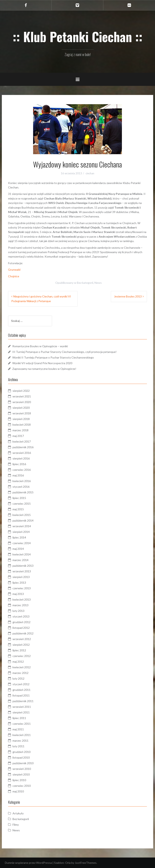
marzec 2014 (20, 560)
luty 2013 (18, 611)
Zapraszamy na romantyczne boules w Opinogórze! (44, 369)
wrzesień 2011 (22, 707)
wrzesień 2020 (22, 402)
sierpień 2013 (21, 577)
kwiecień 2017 (22, 441)
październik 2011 (23, 701)
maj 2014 (18, 549)
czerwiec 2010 (22, 786)
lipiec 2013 (19, 583)
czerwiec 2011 (22, 724)
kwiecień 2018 (22, 425)
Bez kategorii (85, 283)
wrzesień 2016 (22, 453)
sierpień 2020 (21, 408)
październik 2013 (23, 566)
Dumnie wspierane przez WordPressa (28, 863)
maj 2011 (18, 729)
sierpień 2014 (21, 532)
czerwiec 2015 (22, 504)
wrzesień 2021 (22, 396)
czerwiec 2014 (22, 543)
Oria (68, 863)
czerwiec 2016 (22, 470)
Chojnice (14, 276)
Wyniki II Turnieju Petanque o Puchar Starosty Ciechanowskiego (53, 357)
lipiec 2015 (19, 498)
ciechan (90, 173)
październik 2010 (23, 763)
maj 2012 (18, 662)
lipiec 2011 (19, 718)
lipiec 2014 (19, 537)
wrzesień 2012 (22, 639)
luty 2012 (18, 678)
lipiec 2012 (19, 650)
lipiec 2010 (19, 780)
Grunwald (14, 270)
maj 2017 (18, 436)
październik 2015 (23, 492)
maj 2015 (18, 509)
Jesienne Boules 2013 (128, 296)
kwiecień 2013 (22, 599)
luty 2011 (18, 746)
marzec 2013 (20, 605)
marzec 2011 (20, 741)
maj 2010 (18, 791)
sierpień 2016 (21, 458)
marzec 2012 (20, 673)
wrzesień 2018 (22, 413)
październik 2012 (23, 633)
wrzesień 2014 (22, 526)
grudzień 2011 (21, 690)
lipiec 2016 (19, 464)
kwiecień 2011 (22, 735)
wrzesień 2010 (22, 769)
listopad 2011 (21, 695)
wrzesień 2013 (22, 571)
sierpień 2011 (21, 712)
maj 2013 (18, 594)
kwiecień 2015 (22, 515)
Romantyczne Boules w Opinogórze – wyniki (40, 346)
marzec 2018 (20, 430)
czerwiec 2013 (22, 588)
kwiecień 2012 (22, 667)
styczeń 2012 (21, 684)
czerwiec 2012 (22, 656)
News (98, 283)
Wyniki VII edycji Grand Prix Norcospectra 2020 (42, 363)
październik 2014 (23, 520)
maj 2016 (18, 475)
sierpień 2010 (21, 774)
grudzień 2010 (21, 752)
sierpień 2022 (21, 391)
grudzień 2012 (21, 622)
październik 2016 (23, 447)
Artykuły (18, 813)
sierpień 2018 (21, 419)
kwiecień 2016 (22, 481)
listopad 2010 (21, 757)
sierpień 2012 (21, 645)
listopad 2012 (21, 628)
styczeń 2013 (21, 616)
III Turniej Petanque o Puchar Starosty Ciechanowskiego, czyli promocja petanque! (64, 352)
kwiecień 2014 (22, 554)
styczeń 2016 (21, 487)
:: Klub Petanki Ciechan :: (78, 36)
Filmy (16, 825)
